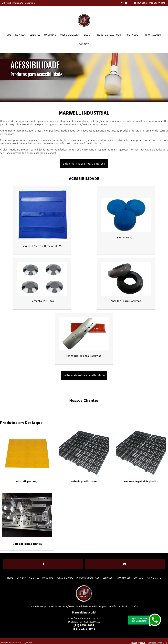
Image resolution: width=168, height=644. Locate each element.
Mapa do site (154, 575)
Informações (153, 33)
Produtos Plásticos (108, 33)
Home (8, 33)
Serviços (133, 33)
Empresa (20, 33)
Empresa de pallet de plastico (141, 480)
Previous (2, 76)
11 (139, 3)
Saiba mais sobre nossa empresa (84, 162)
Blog (87, 33)
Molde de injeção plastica (27, 542)
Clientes (35, 33)
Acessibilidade (69, 33)
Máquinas (50, 33)
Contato (84, 43)
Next (166, 76)
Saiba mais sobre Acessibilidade (84, 374)
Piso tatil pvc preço (27, 480)
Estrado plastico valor (84, 480)
